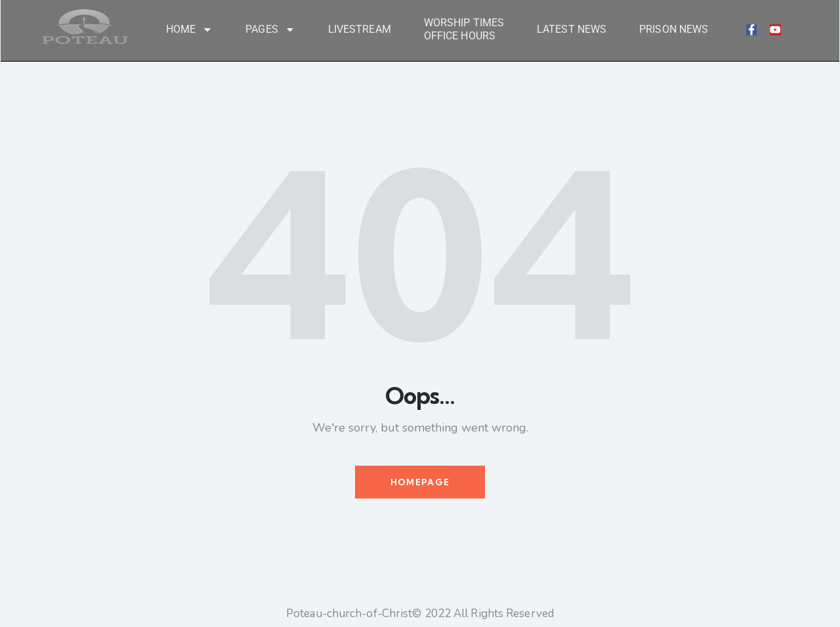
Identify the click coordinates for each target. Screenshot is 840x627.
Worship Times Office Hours (464, 29)
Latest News (572, 29)
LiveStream (360, 29)
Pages (270, 30)
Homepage (420, 483)
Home (189, 30)
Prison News (674, 29)
